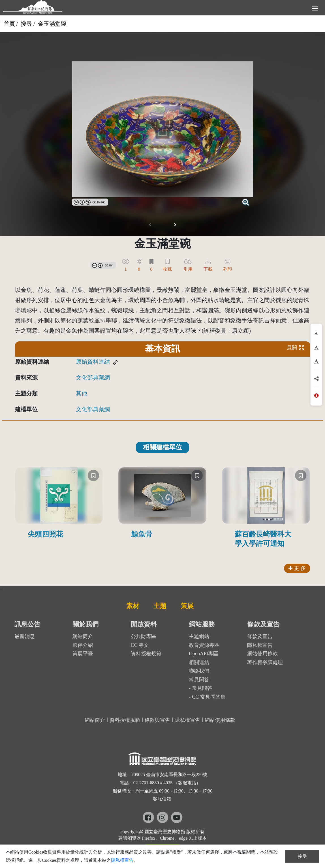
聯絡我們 (199, 671)
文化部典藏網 (93, 378)
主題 (160, 606)
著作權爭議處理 (265, 662)
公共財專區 (144, 636)
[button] (175, 225)
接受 (302, 856)
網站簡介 (83, 636)
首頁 (9, 24)
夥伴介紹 (83, 645)
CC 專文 (140, 645)
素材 (133, 606)
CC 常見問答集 (209, 697)
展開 (296, 347)
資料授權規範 (146, 654)
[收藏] (93, 475)
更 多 (297, 568)
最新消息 (25, 636)
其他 (82, 393)
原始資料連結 (93, 362)
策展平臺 (83, 654)
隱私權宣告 (260, 645)
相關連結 (199, 662)
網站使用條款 (262, 654)
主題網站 (199, 636)
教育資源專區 (204, 645)
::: (1, 21)
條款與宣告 (157, 720)
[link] (90, 201)
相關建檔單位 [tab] (162, 447)
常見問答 (202, 688)
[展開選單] (315, 8)
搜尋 (26, 24)
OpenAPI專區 (204, 654)
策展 (187, 606)
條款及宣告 (260, 636)
